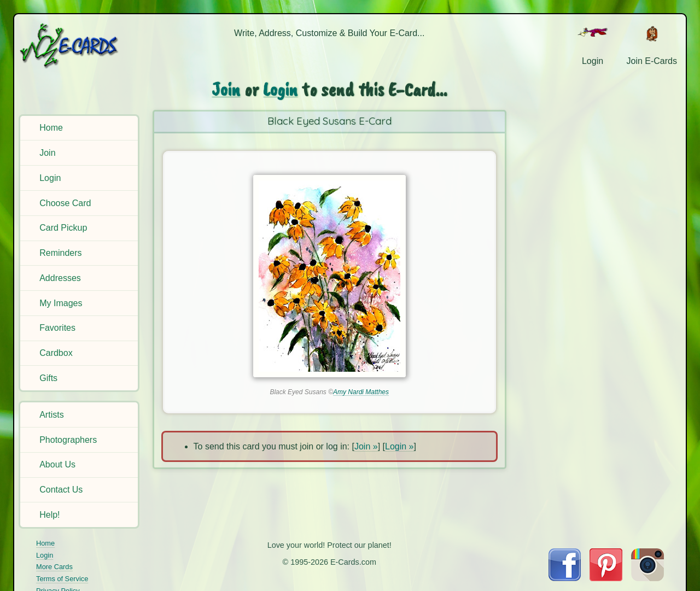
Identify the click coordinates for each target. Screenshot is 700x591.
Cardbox (56, 353)
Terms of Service (62, 579)
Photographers (68, 440)
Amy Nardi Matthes (361, 392)
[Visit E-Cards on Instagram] (647, 578)
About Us (57, 464)
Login (50, 178)
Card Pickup (63, 228)
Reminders (60, 253)
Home (51, 128)
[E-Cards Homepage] (81, 46)
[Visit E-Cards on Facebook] (565, 578)
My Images (61, 303)
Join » (366, 446)
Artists (51, 415)
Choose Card (65, 203)
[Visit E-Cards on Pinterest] (606, 578)
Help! (49, 515)
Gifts (48, 378)
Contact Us (61, 490)
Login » (399, 446)
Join (47, 153)
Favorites (57, 328)
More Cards (54, 567)
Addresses (60, 278)
